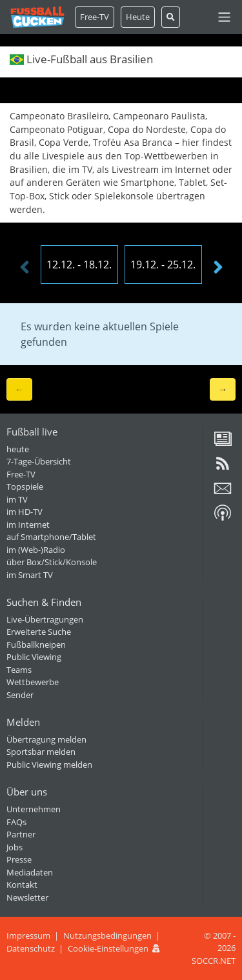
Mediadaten (30, 872)
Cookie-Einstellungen (108, 948)
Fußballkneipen (36, 645)
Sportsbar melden (41, 752)
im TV (17, 499)
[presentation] (25, 268)
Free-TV (95, 17)
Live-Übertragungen (45, 619)
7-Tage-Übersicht (39, 461)
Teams (19, 670)
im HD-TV (25, 512)
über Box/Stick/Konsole (52, 562)
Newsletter (27, 897)
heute (18, 449)
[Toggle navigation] (224, 17)
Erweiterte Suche (39, 632)
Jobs (15, 847)
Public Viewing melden (49, 765)
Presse (19, 859)
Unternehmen (34, 809)
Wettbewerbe (33, 682)
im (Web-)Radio (36, 550)
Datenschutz (31, 948)
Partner (21, 834)
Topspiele (25, 486)
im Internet (28, 525)
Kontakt (22, 885)
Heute (138, 17)
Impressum (28, 935)
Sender (20, 695)
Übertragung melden (46, 739)
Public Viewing (34, 657)
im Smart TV (30, 575)
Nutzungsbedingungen (107, 935)
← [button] (19, 389)
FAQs (16, 822)
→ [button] (223, 389)
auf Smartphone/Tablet (51, 537)
